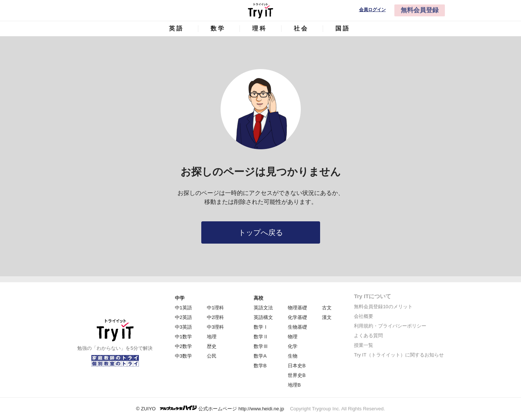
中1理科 (215, 308)
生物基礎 (297, 327)
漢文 (327, 317)
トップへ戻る (261, 232)
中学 (180, 298)
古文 (327, 308)
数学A (260, 356)
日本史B (297, 366)
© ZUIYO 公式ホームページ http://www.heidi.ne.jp (210, 408)
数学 (218, 28)
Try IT (261, 10)
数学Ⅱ (261, 337)
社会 (301, 28)
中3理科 (215, 327)
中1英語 (183, 308)
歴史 (212, 346)
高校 (258, 298)
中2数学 (183, 346)
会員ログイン (372, 10)
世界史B (297, 375)
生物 (293, 356)
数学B (260, 366)
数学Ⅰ (261, 327)
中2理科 (215, 317)
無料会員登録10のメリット (383, 307)
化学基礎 (297, 317)
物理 (293, 337)
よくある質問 (368, 336)
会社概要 (364, 316)
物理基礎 (297, 308)
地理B (294, 385)
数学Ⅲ (261, 346)
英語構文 (263, 317)
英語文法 (263, 308)
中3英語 (183, 327)
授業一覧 (364, 345)
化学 (293, 346)
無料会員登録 (420, 10)
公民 (212, 356)
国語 (343, 28)
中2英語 (183, 317)
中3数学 (183, 356)
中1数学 (183, 337)
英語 (176, 28)
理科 (260, 28)
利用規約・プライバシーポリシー (390, 326)
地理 (212, 337)
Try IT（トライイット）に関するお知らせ (399, 355)
